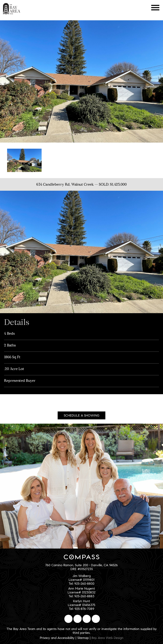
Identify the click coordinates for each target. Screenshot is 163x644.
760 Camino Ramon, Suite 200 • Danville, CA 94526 (81, 565)
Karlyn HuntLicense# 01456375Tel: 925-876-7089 (81, 605)
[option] (24, 160)
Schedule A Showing (81, 415)
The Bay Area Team (12, 9)
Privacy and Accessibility (57, 638)
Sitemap (83, 638)
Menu (155, 8)
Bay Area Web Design (107, 638)
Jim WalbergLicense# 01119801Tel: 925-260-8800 (81, 580)
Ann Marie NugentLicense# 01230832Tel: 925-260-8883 (81, 592)
